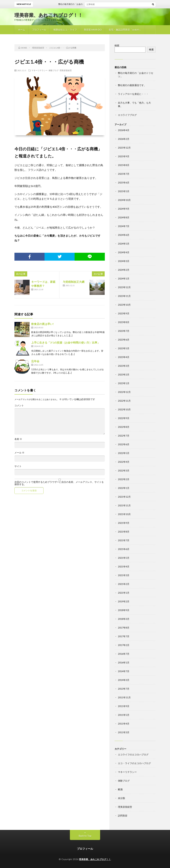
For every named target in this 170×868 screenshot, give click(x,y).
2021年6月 (124, 549)
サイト (18, 466)
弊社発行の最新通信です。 (132, 85)
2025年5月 (124, 191)
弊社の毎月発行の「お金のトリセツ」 (84, 4)
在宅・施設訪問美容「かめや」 (125, 30)
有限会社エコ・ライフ (65, 30)
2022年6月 (124, 444)
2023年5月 (124, 348)
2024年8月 (124, 217)
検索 (117, 45)
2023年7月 (124, 331)
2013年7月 (124, 689)
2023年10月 (124, 305)
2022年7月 (124, 436)
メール (19, 453)
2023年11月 (124, 296)
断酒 (120, 789)
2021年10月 (124, 514)
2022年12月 (124, 392)
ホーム (22, 30)
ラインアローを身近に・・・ (133, 94)
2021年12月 (124, 497)
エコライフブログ (127, 115)
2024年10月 (124, 200)
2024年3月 (124, 261)
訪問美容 (123, 816)
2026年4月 (124, 130)
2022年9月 (124, 418)
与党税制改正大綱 (74, 282)
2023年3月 (124, 366)
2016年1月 (124, 662)
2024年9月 (124, 209)
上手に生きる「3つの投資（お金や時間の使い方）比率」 (66, 342)
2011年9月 (124, 706)
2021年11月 (124, 505)
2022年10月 (124, 409)
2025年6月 (124, 183)
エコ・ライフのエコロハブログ (134, 763)
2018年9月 (124, 610)
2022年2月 (124, 479)
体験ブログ (54, 70)
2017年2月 (124, 645)
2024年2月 (124, 270)
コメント (19, 405)
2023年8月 (124, 322)
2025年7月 (124, 174)
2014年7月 (124, 671)
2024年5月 (124, 244)
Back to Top (85, 836)
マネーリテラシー (39, 70)
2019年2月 (124, 601)
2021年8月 (124, 532)
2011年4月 (124, 724)
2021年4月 (124, 566)
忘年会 (35, 361)
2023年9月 (124, 313)
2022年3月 (124, 471)
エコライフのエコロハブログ (133, 754)
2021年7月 (124, 540)
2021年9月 (124, 523)
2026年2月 (124, 139)
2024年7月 (124, 226)
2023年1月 (124, 383)
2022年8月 (124, 427)
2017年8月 (124, 628)
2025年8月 (124, 165)
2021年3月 (124, 575)
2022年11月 (124, 401)
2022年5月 (124, 453)
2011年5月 (124, 715)
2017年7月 (124, 636)
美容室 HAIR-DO (93, 30)
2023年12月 (124, 287)
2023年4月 (124, 357)
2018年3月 (124, 619)
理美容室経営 (66, 70)
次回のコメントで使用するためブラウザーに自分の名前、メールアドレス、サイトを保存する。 (59, 483)
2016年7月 (124, 654)
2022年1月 (124, 488)
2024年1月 (124, 279)
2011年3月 (124, 732)
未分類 (121, 798)
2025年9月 (124, 156)
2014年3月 (124, 680)
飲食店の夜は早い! (42, 324)
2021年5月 (124, 558)
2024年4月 (124, 252)
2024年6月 (124, 235)
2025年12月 (124, 148)
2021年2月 (124, 584)
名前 (18, 439)
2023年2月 (124, 375)
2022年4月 (124, 462)
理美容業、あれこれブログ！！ (49, 15)
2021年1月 (124, 593)
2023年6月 (124, 340)
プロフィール (39, 30)
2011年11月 (124, 697)
